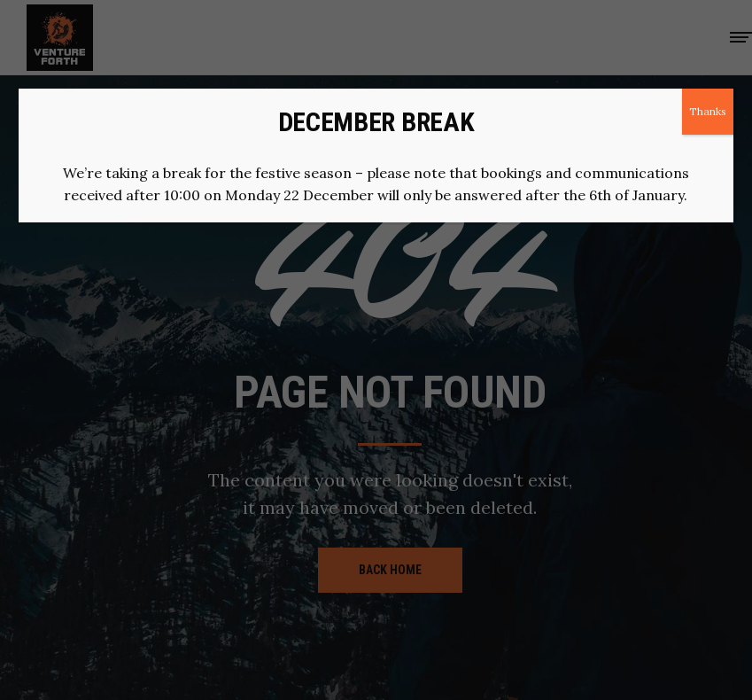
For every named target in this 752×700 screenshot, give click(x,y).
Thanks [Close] (708, 111)
